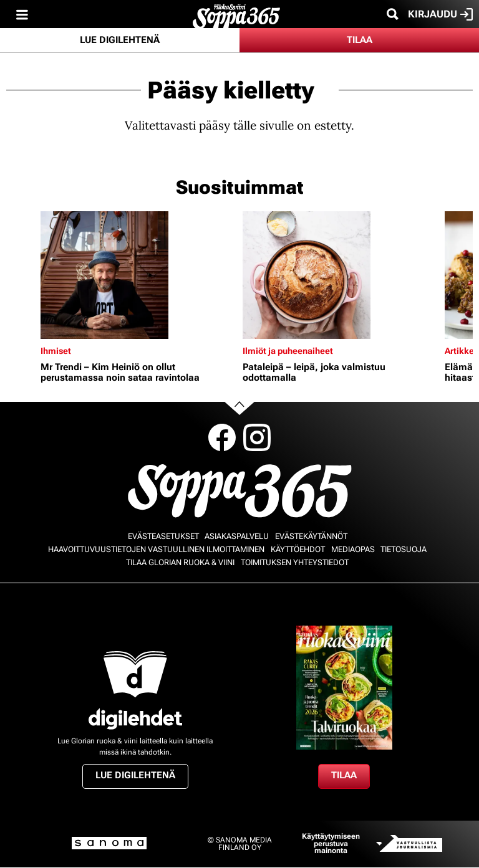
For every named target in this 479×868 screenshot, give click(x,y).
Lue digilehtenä (120, 40)
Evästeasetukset (163, 536)
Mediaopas (353, 549)
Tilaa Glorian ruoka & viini (180, 562)
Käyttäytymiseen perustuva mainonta (331, 843)
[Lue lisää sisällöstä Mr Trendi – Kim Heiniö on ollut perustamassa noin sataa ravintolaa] (138, 275)
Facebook (222, 437)
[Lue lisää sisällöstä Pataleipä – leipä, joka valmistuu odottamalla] (341, 275)
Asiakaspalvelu (237, 536)
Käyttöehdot (298, 549)
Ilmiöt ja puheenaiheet (288, 351)
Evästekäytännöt (311, 536)
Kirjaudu (440, 14)
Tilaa (360, 40)
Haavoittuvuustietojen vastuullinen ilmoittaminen (156, 549)
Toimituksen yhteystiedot (295, 562)
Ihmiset (56, 351)
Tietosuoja (404, 549)
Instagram (257, 437)
